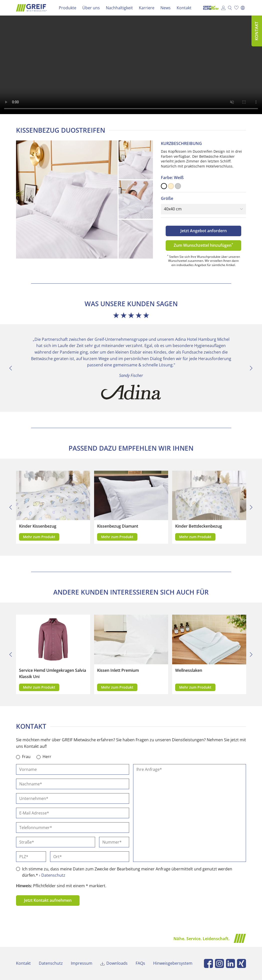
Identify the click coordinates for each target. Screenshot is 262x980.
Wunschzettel (236, 8)
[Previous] (11, 368)
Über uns (91, 8)
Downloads (117, 963)
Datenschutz (51, 963)
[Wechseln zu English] (243, 8)
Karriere (147, 8)
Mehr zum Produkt (39, 537)
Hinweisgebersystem (173, 963)
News (166, 8)
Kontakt (184, 8)
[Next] (251, 368)
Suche (230, 8)
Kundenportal (223, 8)
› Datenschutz (52, 875)
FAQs (140, 963)
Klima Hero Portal (210, 8)
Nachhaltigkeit (119, 8)
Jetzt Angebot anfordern (204, 231)
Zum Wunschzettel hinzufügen (203, 245)
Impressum (82, 963)
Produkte (68, 8)
